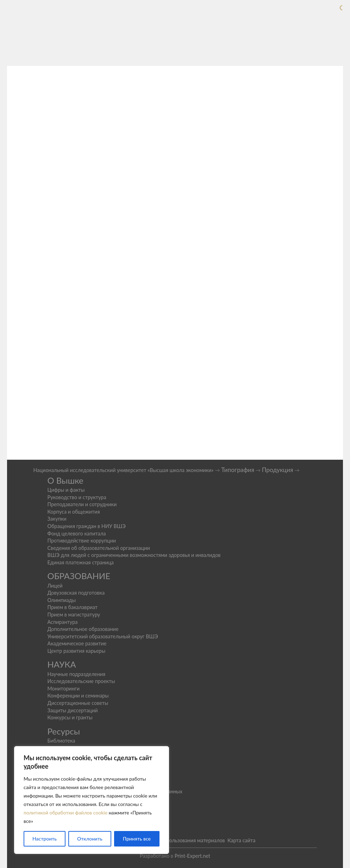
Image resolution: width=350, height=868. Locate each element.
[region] (92, 800)
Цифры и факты (66, 490)
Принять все (137, 839)
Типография (238, 470)
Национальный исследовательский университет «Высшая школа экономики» (123, 470)
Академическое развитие (77, 643)
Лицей (55, 586)
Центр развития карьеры (76, 651)
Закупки (57, 519)
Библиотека (61, 741)
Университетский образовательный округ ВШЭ (102, 636)
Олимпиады (61, 600)
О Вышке (65, 480)
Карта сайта (241, 840)
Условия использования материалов (183, 840)
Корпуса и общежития (73, 512)
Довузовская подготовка (76, 593)
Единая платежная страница (80, 562)
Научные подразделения (76, 674)
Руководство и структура (77, 497)
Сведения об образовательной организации (98, 548)
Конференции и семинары (78, 696)
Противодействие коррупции (82, 541)
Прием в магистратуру (74, 615)
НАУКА (61, 664)
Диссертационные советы (78, 703)
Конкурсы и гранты (70, 717)
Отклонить (90, 839)
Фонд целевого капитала (76, 534)
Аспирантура (62, 622)
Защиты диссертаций (72, 710)
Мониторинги (63, 689)
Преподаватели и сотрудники (82, 504)
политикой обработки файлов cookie (65, 813)
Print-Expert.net (192, 856)
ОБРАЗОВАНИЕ (79, 576)
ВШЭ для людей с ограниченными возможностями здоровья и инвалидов (134, 555)
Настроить (45, 839)
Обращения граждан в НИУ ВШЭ (86, 526)
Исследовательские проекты (81, 681)
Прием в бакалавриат (72, 607)
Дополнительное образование (83, 629)
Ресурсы (64, 731)
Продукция (278, 470)
